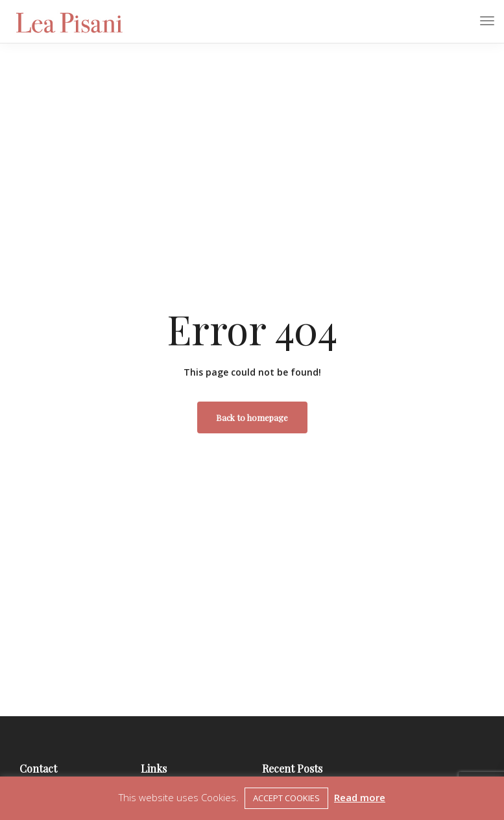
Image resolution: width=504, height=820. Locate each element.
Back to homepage (252, 417)
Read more (360, 797)
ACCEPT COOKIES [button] (286, 798)
